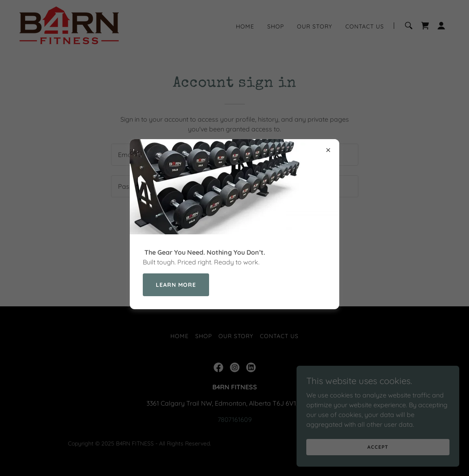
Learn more (176, 285)
